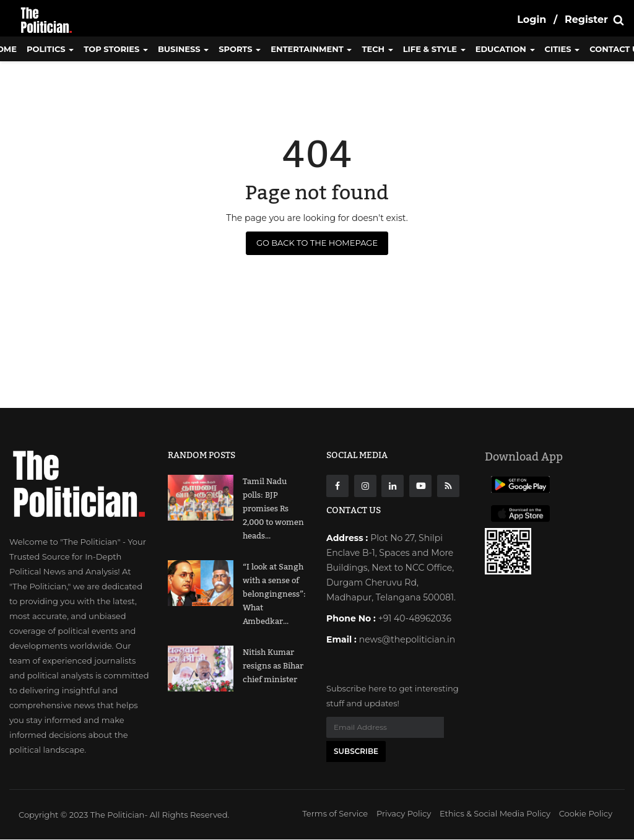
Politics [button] (50, 49)
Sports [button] (240, 49)
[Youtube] (420, 486)
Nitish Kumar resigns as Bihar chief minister (273, 666)
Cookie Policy (586, 814)
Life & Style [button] (434, 49)
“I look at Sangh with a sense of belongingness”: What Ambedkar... (274, 594)
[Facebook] (337, 486)
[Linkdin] (393, 486)
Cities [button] (562, 49)
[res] (448, 486)
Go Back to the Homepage (317, 243)
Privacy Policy (404, 814)
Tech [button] (377, 49)
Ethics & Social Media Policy (495, 814)
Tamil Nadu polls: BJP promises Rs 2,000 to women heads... (273, 509)
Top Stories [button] (116, 49)
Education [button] (505, 49)
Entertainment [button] (311, 49)
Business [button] (183, 49)
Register (586, 19)
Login (532, 19)
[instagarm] (365, 486)
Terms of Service (335, 814)
